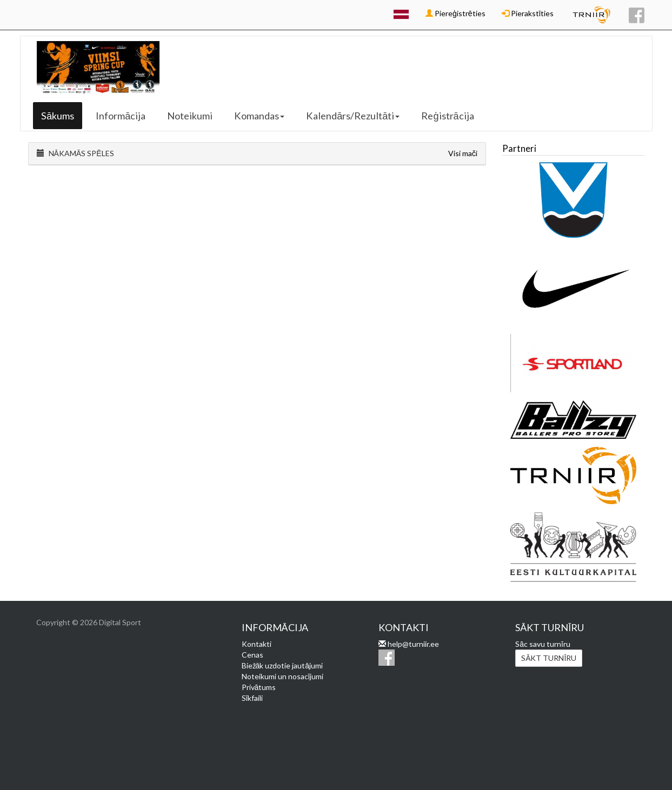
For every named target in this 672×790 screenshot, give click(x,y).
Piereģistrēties (455, 13)
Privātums (259, 687)
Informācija (121, 116)
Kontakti (257, 644)
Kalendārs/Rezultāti (353, 116)
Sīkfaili (252, 698)
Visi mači (463, 153)
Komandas (259, 116)
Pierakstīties (528, 13)
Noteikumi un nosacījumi (283, 676)
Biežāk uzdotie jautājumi (282, 665)
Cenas (252, 655)
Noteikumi (190, 116)
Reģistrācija (447, 116)
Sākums (58, 116)
